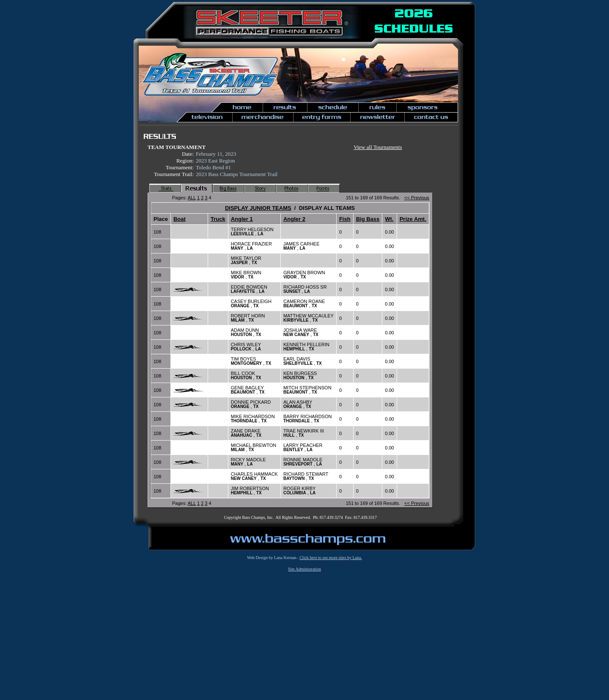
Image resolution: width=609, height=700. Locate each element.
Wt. (389, 219)
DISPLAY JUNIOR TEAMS (258, 208)
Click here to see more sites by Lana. (331, 558)
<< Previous (417, 198)
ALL (192, 198)
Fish (345, 219)
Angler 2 (294, 219)
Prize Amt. (413, 219)
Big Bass (368, 219)
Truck (218, 219)
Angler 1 (242, 219)
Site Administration (304, 569)
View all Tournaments (378, 147)
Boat (180, 219)
